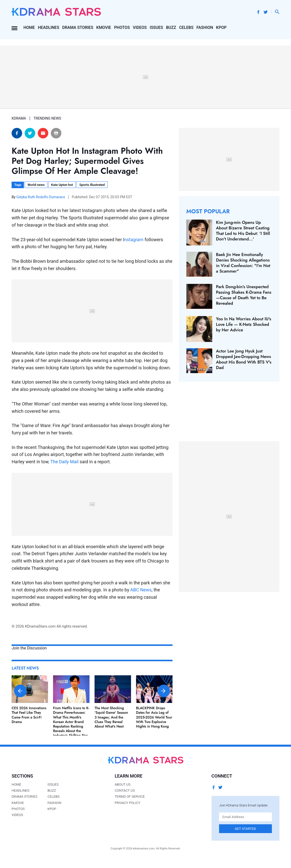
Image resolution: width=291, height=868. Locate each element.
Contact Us (125, 790)
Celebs (186, 28)
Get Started (245, 829)
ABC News (141, 590)
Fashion (205, 28)
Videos (140, 28)
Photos (122, 28)
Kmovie (104, 28)
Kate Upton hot (62, 185)
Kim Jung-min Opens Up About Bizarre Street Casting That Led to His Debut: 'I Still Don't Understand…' (243, 231)
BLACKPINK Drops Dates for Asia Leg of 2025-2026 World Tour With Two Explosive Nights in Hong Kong (154, 717)
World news (36, 185)
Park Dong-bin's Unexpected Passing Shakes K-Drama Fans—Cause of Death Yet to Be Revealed (244, 295)
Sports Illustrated (92, 185)
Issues (156, 28)
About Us (123, 784)
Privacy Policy (128, 803)
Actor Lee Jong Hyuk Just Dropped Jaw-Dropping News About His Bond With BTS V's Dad (244, 359)
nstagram (134, 240)
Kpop (221, 28)
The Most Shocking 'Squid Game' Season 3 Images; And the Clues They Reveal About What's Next (111, 717)
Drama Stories (78, 28)
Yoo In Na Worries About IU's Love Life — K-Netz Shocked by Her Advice (244, 324)
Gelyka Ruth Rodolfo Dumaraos (41, 197)
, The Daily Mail (63, 462)
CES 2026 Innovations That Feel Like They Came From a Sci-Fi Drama (29, 715)
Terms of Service (130, 796)
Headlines (49, 28)
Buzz (171, 28)
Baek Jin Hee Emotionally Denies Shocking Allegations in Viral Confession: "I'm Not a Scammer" (243, 263)
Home (29, 28)
